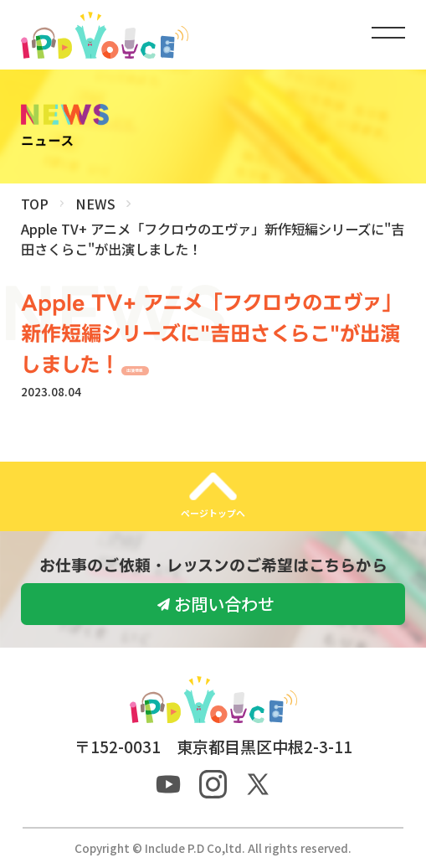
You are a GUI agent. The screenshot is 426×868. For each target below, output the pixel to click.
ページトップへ (213, 513)
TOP (35, 204)
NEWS (95, 204)
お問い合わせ (224, 604)
